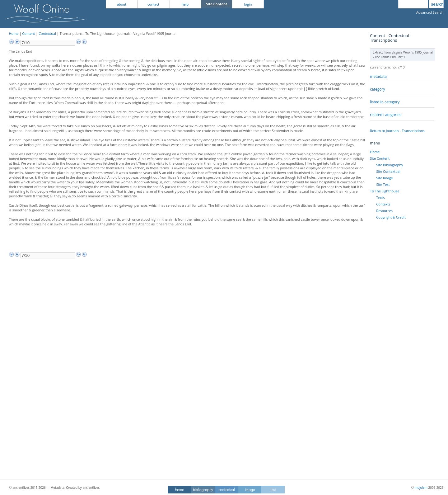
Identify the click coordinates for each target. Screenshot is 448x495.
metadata (378, 76)
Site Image (384, 178)
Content (28, 33)
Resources (384, 211)
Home (14, 33)
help (185, 4)
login (248, 4)
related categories (385, 115)
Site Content (380, 158)
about (122, 4)
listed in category (385, 102)
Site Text (383, 184)
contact (153, 4)
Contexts (383, 204)
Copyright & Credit (391, 217)
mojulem (421, 488)
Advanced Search (430, 12)
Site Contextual (388, 171)
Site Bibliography (390, 165)
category (377, 89)
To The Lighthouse (385, 191)
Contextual (47, 33)
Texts (380, 198)
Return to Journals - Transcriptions (397, 131)
